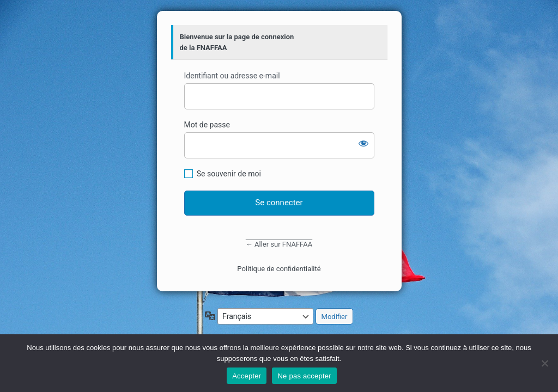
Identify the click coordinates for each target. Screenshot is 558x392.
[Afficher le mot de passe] (363, 143)
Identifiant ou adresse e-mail (232, 76)
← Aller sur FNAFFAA (279, 244)
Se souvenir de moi (229, 174)
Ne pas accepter (304, 376)
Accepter (247, 376)
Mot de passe (207, 125)
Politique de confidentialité (279, 269)
